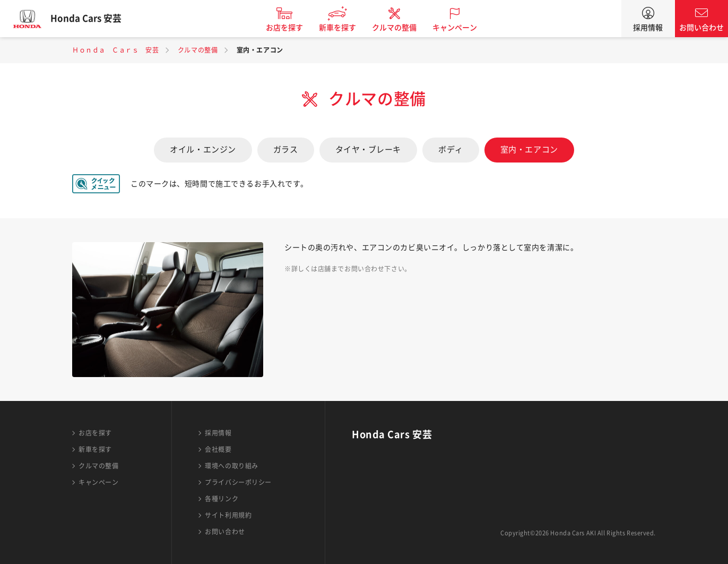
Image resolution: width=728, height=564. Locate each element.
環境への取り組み (231, 466)
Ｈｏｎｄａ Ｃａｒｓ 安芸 (115, 50)
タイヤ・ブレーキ (368, 149)
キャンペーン (462, 28)
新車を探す (344, 28)
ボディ (451, 149)
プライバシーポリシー (238, 482)
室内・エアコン (529, 149)
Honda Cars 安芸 (93, 19)
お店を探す (291, 28)
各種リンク (222, 499)
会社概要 (218, 449)
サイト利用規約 (228, 515)
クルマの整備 (401, 28)
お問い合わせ (701, 28)
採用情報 (648, 28)
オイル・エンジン (203, 149)
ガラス (286, 149)
